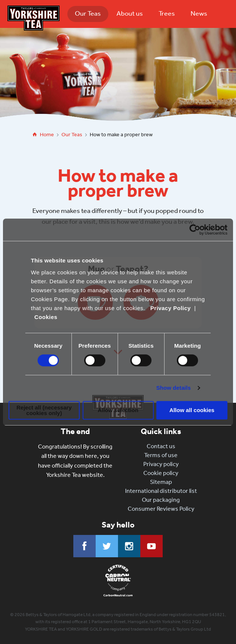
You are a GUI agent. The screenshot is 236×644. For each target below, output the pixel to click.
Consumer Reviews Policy (161, 509)
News (199, 13)
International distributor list (161, 491)
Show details (174, 388)
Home (47, 135)
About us (130, 13)
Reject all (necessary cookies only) (44, 410)
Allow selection (118, 410)
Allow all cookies (192, 410)
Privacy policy (161, 464)
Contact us (161, 446)
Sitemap (161, 482)
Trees (167, 13)
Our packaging (161, 500)
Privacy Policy (171, 308)
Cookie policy (161, 473)
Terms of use (161, 455)
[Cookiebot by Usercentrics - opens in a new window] (195, 230)
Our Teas (88, 13)
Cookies (46, 317)
